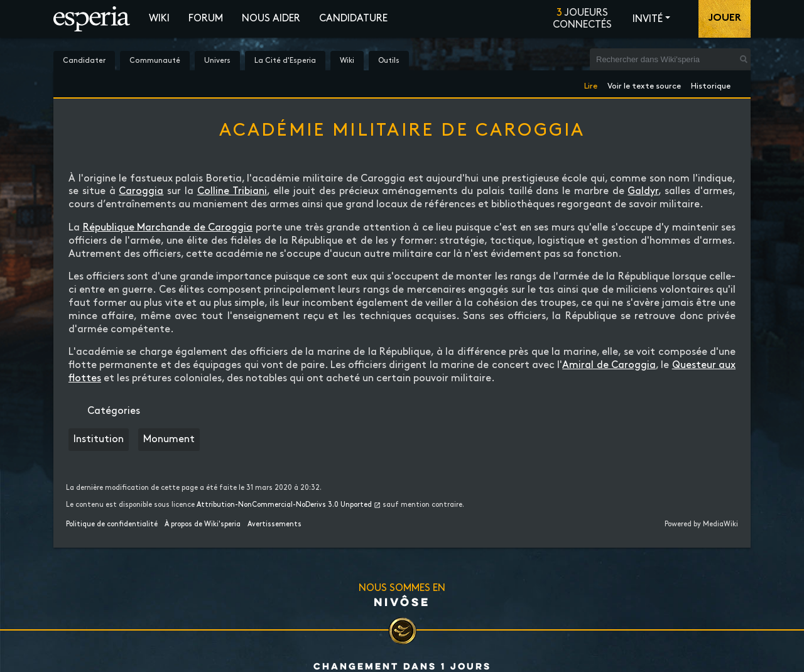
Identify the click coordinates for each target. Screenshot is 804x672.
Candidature (353, 19)
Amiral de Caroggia (609, 365)
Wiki (159, 19)
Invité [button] (648, 19)
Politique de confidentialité (112, 524)
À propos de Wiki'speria (203, 524)
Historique (711, 84)
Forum (206, 19)
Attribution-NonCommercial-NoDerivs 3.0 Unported (284, 505)
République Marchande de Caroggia (168, 228)
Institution (99, 439)
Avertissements (274, 524)
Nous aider (271, 19)
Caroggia (141, 191)
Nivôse (402, 602)
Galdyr (643, 191)
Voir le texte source (644, 84)
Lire (591, 84)
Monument (169, 439)
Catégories (114, 411)
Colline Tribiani (232, 191)
